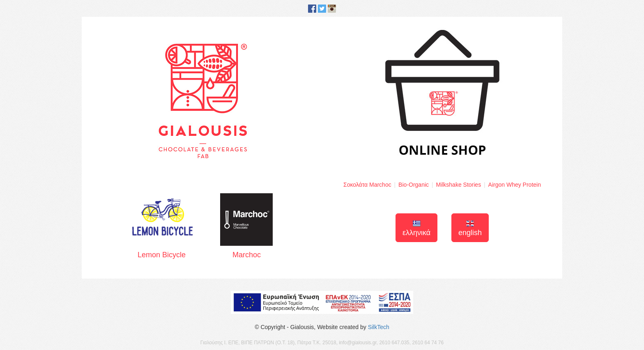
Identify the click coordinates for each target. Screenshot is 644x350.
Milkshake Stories (458, 185)
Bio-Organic (414, 185)
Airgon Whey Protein (515, 185)
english (470, 229)
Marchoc (246, 226)
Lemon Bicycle (162, 226)
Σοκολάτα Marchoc (367, 185)
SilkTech (379, 327)
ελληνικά (416, 229)
